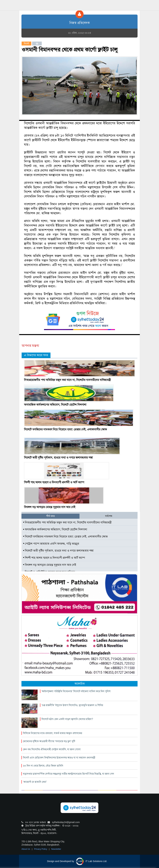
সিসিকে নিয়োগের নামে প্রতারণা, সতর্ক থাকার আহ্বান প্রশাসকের (52, 733)
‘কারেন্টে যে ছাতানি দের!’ (35, 782)
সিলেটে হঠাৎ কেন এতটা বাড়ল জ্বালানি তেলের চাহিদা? (67, 719)
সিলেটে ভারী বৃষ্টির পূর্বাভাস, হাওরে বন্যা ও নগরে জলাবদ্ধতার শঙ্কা (58, 458)
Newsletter (56, 849)
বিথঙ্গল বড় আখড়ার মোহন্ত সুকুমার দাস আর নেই (50, 507)
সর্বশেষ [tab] (109, 516)
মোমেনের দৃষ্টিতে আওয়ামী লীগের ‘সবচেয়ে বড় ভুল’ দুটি (49, 741)
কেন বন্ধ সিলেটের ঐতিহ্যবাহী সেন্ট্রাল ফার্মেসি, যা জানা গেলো (52, 749)
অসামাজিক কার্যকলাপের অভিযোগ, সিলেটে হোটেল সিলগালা (55, 405)
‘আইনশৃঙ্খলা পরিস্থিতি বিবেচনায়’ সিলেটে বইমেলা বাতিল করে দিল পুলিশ (76, 691)
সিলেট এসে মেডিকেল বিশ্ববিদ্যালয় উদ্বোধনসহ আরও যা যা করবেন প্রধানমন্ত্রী (59, 758)
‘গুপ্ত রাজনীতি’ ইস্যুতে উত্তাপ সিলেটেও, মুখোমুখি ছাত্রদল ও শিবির (72, 705)
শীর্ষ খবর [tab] (50, 516)
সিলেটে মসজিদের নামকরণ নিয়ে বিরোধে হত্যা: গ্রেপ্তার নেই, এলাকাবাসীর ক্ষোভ (65, 429)
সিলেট (26, 44)
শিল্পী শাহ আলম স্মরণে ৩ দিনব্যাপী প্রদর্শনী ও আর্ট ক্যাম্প (54, 482)
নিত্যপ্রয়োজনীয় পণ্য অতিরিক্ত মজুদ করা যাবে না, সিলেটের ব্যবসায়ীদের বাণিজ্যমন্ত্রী (67, 380)
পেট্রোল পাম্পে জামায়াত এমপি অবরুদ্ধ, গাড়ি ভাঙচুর (51, 544)
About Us (26, 849)
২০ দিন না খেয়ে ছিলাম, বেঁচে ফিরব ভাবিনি (43, 766)
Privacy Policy (41, 849)
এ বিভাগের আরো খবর (36, 355)
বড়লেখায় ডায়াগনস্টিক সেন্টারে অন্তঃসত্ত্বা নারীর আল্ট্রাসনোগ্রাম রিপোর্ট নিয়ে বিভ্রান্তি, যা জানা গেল (68, 774)
